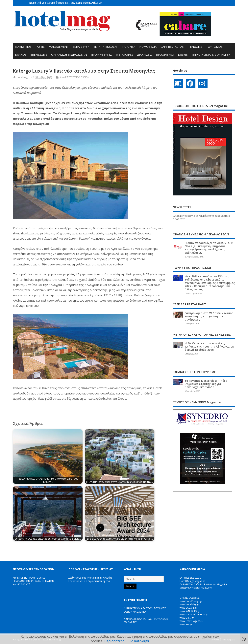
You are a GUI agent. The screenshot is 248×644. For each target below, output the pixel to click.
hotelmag (22, 77)
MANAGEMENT (59, 47)
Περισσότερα (114, 641)
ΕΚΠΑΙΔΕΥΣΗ (81, 47)
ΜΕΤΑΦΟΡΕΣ (124, 55)
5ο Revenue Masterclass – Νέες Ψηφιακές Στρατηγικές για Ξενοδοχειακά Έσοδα (206, 384)
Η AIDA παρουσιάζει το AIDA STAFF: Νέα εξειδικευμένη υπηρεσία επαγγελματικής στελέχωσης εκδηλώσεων (209, 248)
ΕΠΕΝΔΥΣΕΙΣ (39, 55)
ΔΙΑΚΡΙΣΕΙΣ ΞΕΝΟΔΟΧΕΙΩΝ (75, 77)
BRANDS (21, 55)
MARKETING (23, 47)
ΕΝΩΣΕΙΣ (196, 47)
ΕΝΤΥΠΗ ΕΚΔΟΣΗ (105, 47)
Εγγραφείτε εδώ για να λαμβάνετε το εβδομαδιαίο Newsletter (201, 218)
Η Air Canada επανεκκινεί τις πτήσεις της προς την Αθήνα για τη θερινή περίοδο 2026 (209, 347)
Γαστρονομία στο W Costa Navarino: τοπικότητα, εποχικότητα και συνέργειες (209, 316)
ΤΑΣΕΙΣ (40, 47)
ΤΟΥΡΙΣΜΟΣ (214, 47)
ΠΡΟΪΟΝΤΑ (128, 47)
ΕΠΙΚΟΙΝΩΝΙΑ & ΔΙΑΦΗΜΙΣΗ (211, 55)
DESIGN (183, 55)
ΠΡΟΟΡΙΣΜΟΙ (165, 55)
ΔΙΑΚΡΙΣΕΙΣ (145, 55)
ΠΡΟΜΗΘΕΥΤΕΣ (101, 55)
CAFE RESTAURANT (173, 47)
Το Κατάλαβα (139, 641)
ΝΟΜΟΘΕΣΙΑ (148, 47)
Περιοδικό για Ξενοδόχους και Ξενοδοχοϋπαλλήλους (64, 3)
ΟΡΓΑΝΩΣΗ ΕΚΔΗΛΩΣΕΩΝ (69, 55)
